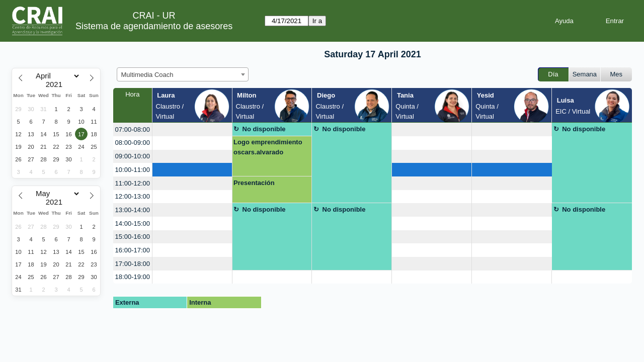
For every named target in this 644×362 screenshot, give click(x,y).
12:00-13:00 (133, 196)
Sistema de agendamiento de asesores (154, 26)
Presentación (254, 183)
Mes (617, 74)
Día (553, 74)
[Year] (56, 84)
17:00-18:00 (133, 264)
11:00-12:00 (133, 183)
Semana (585, 74)
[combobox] (183, 74)
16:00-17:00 (133, 250)
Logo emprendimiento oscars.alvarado (268, 147)
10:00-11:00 (133, 170)
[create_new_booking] (192, 129)
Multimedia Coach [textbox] (147, 75)
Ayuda (564, 21)
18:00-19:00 (133, 277)
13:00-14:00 (133, 210)
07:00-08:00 (133, 129)
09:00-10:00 (133, 156)
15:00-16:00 (133, 237)
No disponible (264, 129)
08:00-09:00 (133, 143)
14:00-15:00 (133, 223)
